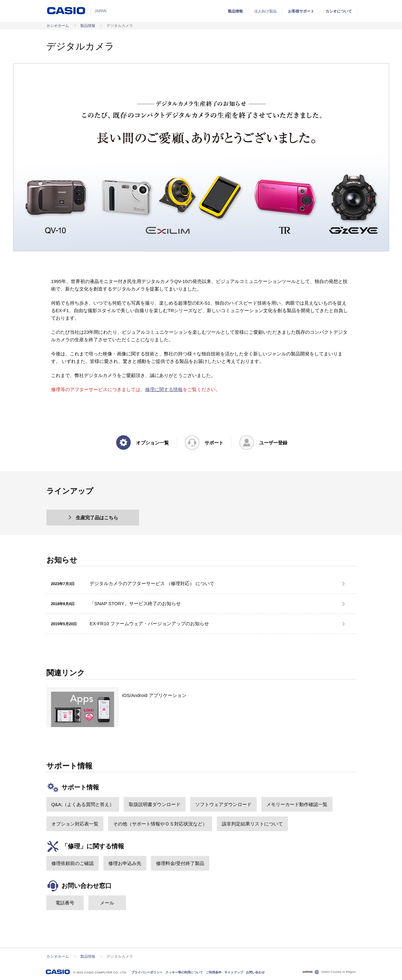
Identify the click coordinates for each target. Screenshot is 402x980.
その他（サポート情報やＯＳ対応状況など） (160, 824)
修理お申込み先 (125, 863)
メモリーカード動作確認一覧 (297, 804)
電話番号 (65, 903)
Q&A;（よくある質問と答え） (83, 804)
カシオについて (339, 11)
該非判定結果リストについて (252, 824)
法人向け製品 (265, 11)
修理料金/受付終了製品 (180, 863)
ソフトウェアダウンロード (223, 804)
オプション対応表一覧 (75, 824)
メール (107, 903)
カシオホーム (58, 26)
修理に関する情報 (164, 389)
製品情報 (235, 11)
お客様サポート (301, 11)
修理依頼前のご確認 (73, 863)
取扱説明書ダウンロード (155, 804)
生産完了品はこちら (93, 518)
